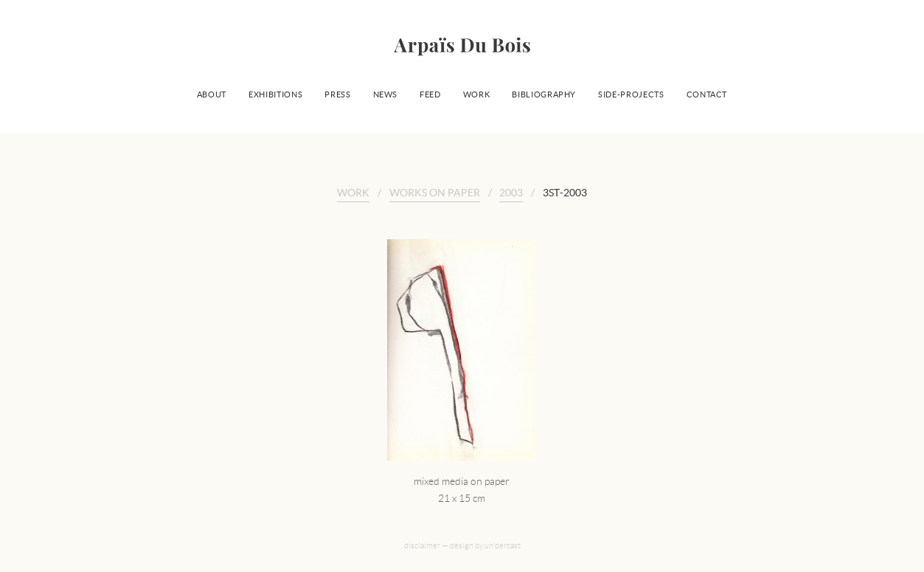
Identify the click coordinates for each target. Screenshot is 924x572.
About (212, 94)
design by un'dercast (485, 545)
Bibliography (544, 94)
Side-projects (631, 94)
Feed (430, 94)
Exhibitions (275, 94)
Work (477, 94)
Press (337, 94)
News (386, 94)
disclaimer (422, 545)
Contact (707, 94)
